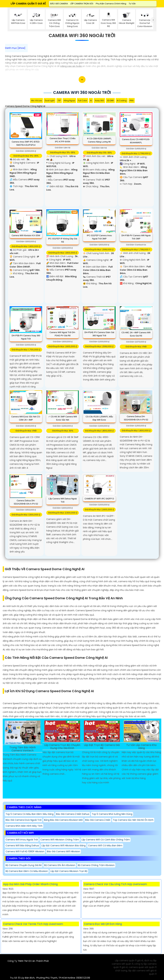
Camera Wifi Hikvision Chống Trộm (60, 840)
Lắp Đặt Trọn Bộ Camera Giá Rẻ (102, 747)
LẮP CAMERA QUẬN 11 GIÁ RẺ (28, 4)
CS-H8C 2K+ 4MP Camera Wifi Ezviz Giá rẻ (136, 334)
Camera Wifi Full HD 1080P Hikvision (25, 851)
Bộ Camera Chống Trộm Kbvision (96, 865)
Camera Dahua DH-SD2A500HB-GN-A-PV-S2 (136, 418)
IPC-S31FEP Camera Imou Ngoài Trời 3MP (99, 237)
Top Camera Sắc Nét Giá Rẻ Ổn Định (133, 820)
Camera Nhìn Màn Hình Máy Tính (24, 826)
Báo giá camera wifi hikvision (64, 851)
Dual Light (50, 100)
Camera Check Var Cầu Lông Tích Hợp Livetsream (115, 884)
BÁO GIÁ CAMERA (59, 4)
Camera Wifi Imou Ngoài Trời (22, 840)
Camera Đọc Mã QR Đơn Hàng (103, 924)
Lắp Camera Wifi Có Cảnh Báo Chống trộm (106, 840)
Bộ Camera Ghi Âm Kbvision (60, 865)
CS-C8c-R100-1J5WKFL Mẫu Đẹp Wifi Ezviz (99, 418)
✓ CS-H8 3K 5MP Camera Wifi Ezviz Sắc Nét (63, 418)
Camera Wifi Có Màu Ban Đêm (105, 846)
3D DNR (110, 100)
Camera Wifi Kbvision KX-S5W (26, 235)
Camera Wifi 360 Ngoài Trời (82, 36)
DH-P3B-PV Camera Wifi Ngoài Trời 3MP (136, 237)
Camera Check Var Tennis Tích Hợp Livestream (33, 924)
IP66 (132, 100)
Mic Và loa (37, 100)
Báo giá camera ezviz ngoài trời (24, 820)
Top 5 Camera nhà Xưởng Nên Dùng (112, 814)
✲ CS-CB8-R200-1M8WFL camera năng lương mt (99, 140)
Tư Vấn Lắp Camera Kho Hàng (141, 747)
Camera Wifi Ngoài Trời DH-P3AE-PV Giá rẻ (63, 334)
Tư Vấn (132, 4)
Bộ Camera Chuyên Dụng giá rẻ (24, 865)
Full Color (82, 100)
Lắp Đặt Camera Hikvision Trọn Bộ (69, 871)
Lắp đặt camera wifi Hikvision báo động (64, 846)
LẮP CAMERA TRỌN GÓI (82, 4)
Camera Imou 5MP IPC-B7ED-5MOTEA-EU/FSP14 (26, 143)
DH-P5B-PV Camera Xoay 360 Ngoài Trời (26, 337)
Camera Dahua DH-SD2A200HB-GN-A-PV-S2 (26, 502)
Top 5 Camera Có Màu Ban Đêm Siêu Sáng (30, 814)
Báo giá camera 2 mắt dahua (73, 814)
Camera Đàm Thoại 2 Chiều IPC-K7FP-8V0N (63, 140)
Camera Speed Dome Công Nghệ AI (25, 106)
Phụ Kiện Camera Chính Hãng (111, 4)
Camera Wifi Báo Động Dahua (22, 846)
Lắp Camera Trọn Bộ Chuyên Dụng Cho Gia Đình (62, 747)
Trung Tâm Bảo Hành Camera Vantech (23, 749)
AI (91, 100)
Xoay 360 (99, 100)
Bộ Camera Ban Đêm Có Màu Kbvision (27, 871)
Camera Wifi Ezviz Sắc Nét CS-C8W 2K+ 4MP (26, 418)
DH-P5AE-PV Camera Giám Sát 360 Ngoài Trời (99, 334)
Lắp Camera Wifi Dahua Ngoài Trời (63, 500)
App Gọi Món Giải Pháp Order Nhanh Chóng (30, 884)
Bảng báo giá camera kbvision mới (63, 820)
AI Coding (122, 100)
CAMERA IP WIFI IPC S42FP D (99, 499)
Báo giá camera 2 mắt (98, 820)
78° (59, 100)
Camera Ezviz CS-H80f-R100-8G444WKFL (136, 141)
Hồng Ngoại (69, 100)
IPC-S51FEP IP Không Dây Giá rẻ (63, 240)
